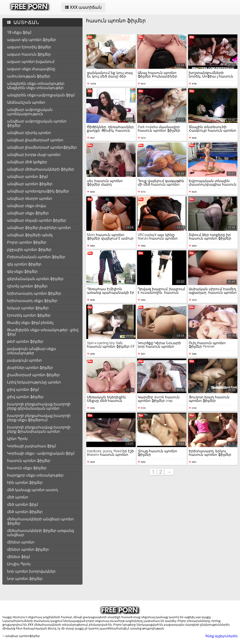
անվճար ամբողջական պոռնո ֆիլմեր (37, 123)
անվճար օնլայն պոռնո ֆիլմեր (37, 220)
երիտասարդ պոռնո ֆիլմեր (34, 293)
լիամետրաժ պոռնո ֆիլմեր (33, 375)
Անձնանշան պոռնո (26, 102)
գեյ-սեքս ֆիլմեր (22, 271)
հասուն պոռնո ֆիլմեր (29, 461)
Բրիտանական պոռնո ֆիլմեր (36, 257)
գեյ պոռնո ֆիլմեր (24, 264)
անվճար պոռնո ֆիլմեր (30, 184)
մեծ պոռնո (18, 497)
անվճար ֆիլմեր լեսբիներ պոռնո (39, 228)
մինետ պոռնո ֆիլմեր (28, 549)
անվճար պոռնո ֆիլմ (27, 177)
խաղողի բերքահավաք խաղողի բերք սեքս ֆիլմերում (39, 418)
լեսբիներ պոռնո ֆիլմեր (30, 368)
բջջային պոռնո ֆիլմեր (29, 250)
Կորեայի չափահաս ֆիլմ (31, 446)
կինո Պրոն (17, 439)
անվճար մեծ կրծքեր (27, 162)
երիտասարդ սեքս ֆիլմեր (32, 301)
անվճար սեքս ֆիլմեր (28, 213)
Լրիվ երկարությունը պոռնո (34, 382)
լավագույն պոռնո (24, 360)
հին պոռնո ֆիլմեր (25, 483)
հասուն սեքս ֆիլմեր (27, 468)
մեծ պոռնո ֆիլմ (22, 504)
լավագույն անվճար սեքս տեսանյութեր (31, 351)
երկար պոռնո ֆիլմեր (28, 308)
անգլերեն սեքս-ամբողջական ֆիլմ (41, 95)
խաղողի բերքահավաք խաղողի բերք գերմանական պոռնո (39, 406)
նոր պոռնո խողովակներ (31, 571)
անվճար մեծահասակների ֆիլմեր (41, 169)
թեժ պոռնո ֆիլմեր (25, 341)
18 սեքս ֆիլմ (19, 32)
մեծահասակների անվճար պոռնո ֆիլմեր (40, 521)
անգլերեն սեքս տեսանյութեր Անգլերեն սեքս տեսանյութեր (36, 86)
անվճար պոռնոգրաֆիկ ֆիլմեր (38, 191)
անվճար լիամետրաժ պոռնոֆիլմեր (42, 147)
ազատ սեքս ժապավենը (31, 69)
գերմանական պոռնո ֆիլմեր (35, 279)
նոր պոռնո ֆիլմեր (25, 579)
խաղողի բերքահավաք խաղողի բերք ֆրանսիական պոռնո (39, 429)
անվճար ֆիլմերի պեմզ (30, 235)
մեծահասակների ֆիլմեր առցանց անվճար (41, 533)
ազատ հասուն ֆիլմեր (29, 54)
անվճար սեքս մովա (27, 206)
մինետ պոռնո (21, 542)
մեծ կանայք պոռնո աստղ (32, 490)
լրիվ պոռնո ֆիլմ (23, 389)
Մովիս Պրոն (19, 564)
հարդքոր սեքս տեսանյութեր (35, 475)
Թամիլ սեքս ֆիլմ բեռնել (30, 323)
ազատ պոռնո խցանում (31, 62)
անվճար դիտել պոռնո (29, 133)
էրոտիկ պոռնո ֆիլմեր (29, 315)
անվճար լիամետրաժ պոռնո (35, 140)
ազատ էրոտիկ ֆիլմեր (29, 47)
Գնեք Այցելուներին (221, 636)
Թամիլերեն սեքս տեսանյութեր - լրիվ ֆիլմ (43, 332)
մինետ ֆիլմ (18, 557)
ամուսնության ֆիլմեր (29, 76)
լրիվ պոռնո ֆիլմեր (25, 397)
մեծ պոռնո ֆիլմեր (25, 512)
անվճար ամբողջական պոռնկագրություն (30, 112)
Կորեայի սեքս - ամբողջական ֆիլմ (41, 453)
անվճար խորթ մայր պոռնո (34, 155)
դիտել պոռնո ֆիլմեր (27, 286)
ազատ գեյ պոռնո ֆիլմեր (31, 40)
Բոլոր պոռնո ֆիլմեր (27, 242)
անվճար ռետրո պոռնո (30, 198)
